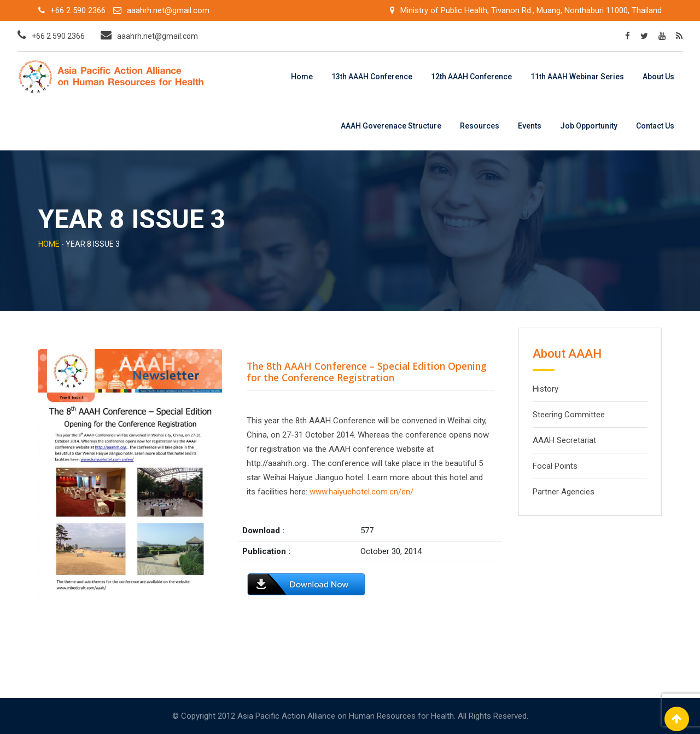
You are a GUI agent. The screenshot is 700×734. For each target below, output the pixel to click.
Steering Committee (569, 415)
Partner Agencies (564, 492)
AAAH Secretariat (564, 440)
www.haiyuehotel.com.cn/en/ (361, 492)
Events (530, 126)
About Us (658, 77)
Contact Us (655, 126)
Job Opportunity (589, 126)
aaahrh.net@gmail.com (168, 10)
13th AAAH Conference (372, 77)
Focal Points (555, 466)
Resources (480, 126)
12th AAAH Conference (471, 77)
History (546, 389)
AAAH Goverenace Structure (391, 126)
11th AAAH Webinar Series (577, 77)
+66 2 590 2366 (78, 10)
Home (302, 77)
